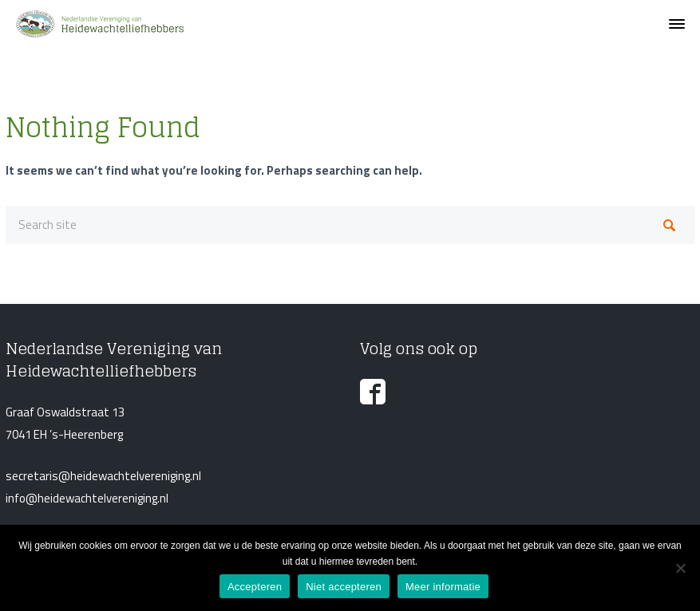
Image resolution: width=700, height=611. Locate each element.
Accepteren (255, 587)
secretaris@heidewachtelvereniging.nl (103, 476)
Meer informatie (443, 587)
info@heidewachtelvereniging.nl (87, 498)
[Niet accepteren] (680, 568)
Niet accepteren (344, 587)
